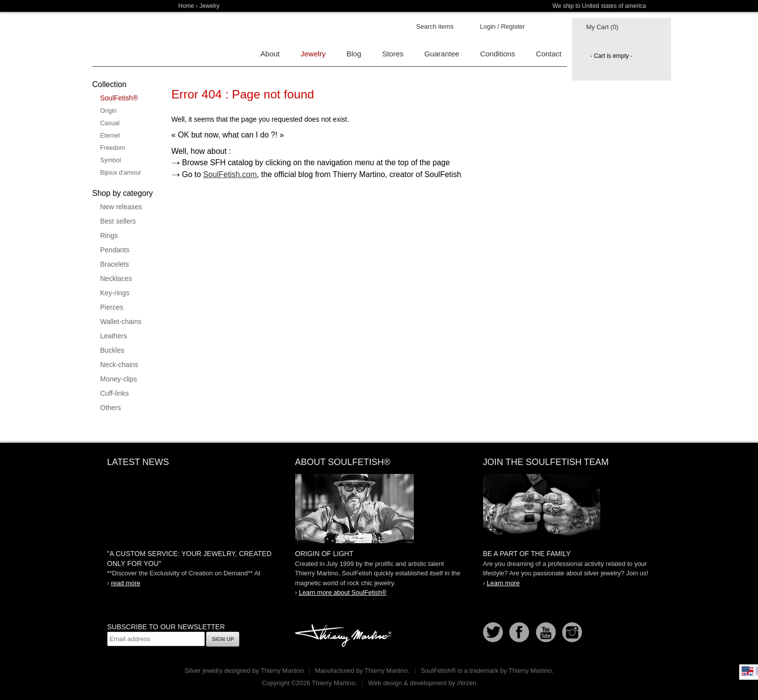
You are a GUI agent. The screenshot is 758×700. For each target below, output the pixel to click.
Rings (109, 235)
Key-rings (115, 293)
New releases (121, 207)
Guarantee (442, 54)
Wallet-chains (121, 322)
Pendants (115, 250)
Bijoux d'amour (121, 173)
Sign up (223, 639)
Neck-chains (119, 365)
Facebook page (519, 632)
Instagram (572, 632)
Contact (549, 54)
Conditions (498, 54)
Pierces (112, 307)
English (748, 671)
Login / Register (503, 26)
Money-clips (119, 379)
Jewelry (209, 6)
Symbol (111, 160)
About (270, 54)
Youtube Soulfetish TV (546, 632)
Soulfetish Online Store (127, 40)
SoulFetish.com (230, 174)
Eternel (110, 136)
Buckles (112, 350)
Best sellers (118, 221)
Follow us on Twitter (493, 632)
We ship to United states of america (599, 6)
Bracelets (115, 264)
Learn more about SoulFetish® (342, 592)
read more (125, 583)
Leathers (114, 336)
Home (186, 6)
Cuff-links (115, 393)
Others (111, 408)
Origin (109, 111)
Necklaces (116, 279)
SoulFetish (379, 509)
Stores (393, 54)
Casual (110, 123)
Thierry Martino (345, 636)
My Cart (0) (602, 27)
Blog (354, 54)
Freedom (113, 148)
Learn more (503, 583)
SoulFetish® (119, 98)
